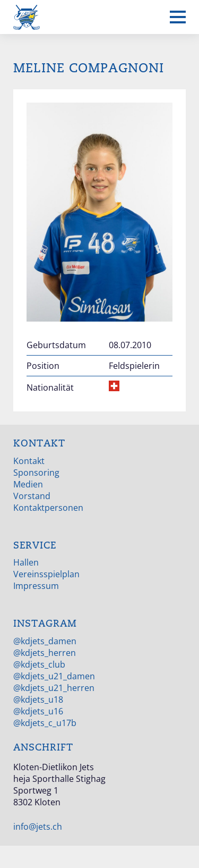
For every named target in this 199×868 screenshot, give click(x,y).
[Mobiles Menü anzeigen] (178, 17)
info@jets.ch (38, 827)
